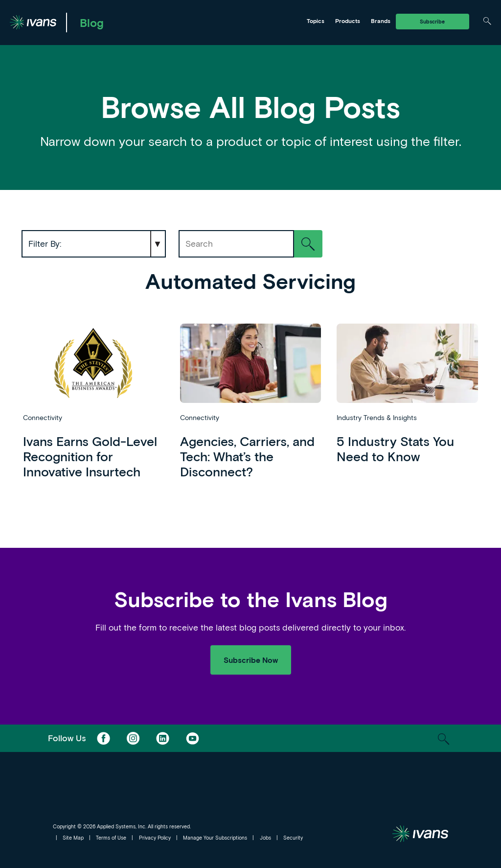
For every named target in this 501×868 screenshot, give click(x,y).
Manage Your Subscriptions (215, 838)
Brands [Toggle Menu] (381, 21)
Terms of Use (111, 838)
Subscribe (432, 21)
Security (293, 838)
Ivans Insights (197, 21)
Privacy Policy (155, 838)
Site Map (73, 838)
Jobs (265, 838)
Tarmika (263, 21)
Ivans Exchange (125, 21)
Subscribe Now (251, 660)
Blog (92, 23)
